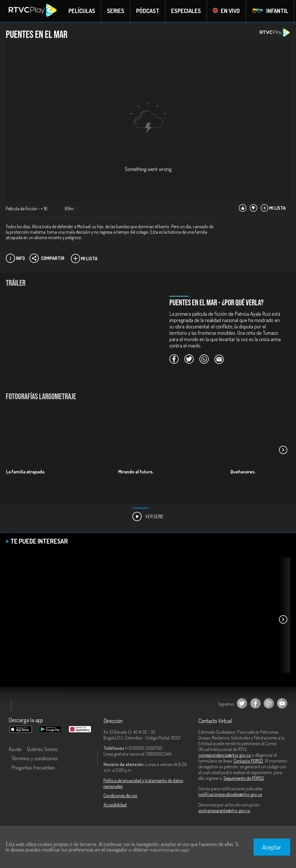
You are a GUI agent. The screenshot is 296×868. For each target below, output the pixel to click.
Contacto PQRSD (248, 761)
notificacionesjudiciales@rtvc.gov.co (230, 795)
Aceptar (272, 847)
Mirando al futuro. (136, 472)
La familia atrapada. (26, 472)
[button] (283, 450)
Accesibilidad (115, 805)
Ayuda (15, 749)
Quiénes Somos (42, 749)
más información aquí (169, 850)
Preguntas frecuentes (33, 768)
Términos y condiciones (35, 759)
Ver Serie (148, 517)
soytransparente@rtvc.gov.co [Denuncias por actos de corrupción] (224, 811)
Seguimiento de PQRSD (244, 778)
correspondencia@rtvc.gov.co (225, 755)
